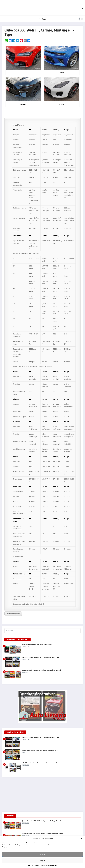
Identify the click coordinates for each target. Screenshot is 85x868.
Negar (42, 860)
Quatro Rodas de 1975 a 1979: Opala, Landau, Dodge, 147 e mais (42, 670)
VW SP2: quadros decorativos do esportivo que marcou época (41, 763)
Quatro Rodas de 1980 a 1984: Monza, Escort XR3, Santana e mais (42, 834)
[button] (82, 839)
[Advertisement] (42, 795)
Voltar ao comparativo (13, 614)
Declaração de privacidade (48, 865)
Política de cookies (33, 865)
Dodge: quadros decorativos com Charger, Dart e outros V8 (40, 750)
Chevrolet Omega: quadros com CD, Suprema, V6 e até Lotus (41, 657)
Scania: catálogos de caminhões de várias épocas (37, 645)
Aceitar (42, 854)
